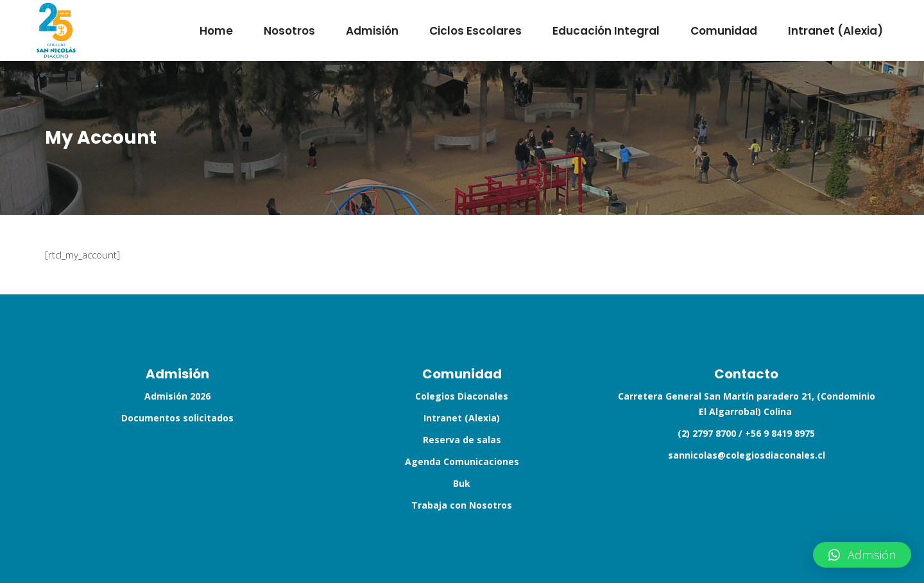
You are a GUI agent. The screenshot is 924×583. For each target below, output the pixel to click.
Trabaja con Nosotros (462, 505)
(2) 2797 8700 (707, 433)
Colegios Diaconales (462, 396)
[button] (862, 555)
